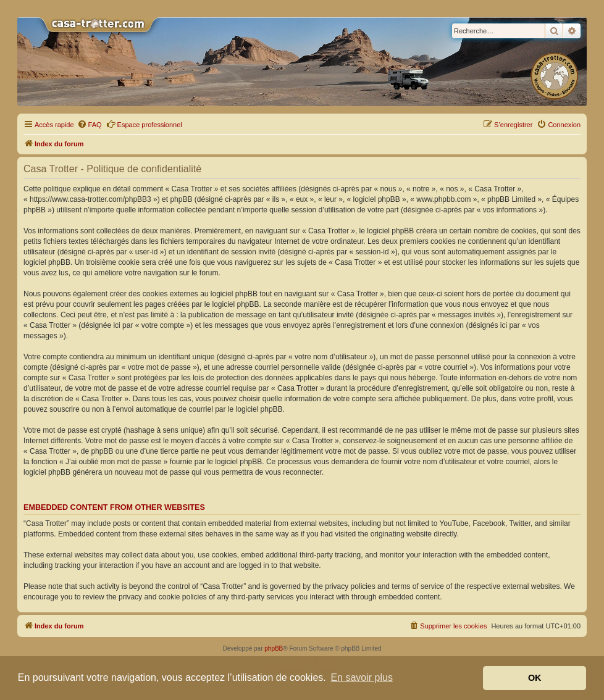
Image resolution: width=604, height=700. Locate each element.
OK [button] (535, 678)
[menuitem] (90, 125)
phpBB (274, 648)
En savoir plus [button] (362, 677)
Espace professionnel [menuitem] (144, 124)
